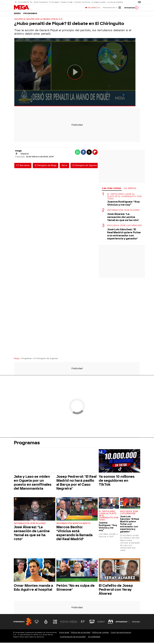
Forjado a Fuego (66, 2)
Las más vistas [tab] (111, 189)
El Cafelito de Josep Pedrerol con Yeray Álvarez (116, 591)
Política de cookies (100, 634)
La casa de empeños (113, 2)
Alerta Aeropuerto (40, 2)
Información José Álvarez (123, 211)
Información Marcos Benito (73, 525)
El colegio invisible (97, 2)
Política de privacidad (81, 634)
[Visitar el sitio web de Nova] (64, 623)
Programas (30, 15)
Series (17, 15)
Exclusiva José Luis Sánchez (124, 227)
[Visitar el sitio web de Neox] (55, 623)
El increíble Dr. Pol (25, 2)
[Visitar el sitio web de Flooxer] (136, 623)
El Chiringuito (54, 2)
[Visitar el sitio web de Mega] (74, 623)
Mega (16, 360)
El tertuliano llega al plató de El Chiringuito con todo (124, 198)
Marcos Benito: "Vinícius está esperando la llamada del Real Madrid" (74, 534)
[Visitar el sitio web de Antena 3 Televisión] (37, 623)
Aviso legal (64, 634)
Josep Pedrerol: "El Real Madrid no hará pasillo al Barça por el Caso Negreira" (76, 484)
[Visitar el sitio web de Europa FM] (101, 623)
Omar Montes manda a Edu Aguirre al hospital (33, 589)
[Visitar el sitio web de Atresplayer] (123, 623)
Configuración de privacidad (73, 638)
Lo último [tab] (130, 189)
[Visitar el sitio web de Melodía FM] (111, 623)
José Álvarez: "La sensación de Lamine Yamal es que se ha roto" (123, 218)
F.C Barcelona (23, 167)
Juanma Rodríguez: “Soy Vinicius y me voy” (123, 204)
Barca (64, 167)
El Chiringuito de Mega (46, 167)
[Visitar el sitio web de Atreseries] (83, 623)
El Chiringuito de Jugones (85, 167)
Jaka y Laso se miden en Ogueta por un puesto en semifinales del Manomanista (33, 484)
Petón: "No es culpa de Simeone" (75, 589)
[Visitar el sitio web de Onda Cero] (92, 623)
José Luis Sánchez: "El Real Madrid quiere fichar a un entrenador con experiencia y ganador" (124, 235)
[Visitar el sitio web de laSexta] (46, 623)
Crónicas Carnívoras (81, 2)
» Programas (26, 360)
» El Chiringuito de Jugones (45, 360)
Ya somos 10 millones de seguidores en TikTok (117, 482)
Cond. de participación (121, 634)
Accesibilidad (94, 638)
